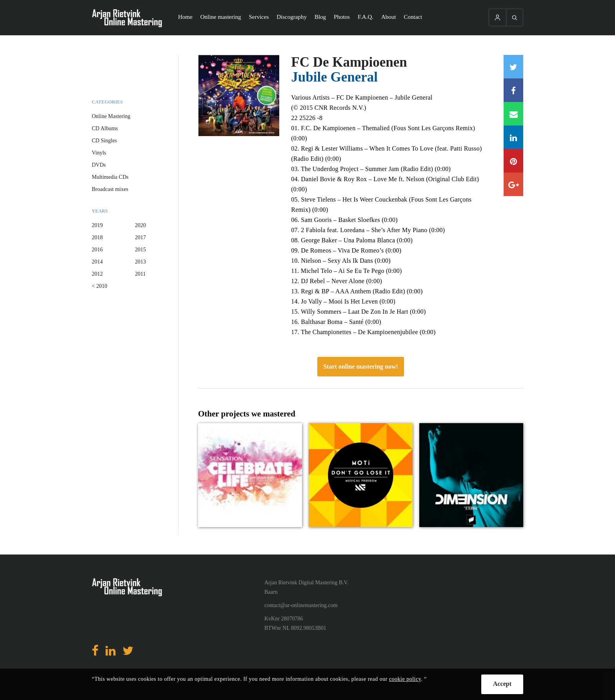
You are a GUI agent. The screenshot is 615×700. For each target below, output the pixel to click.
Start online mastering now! (361, 366)
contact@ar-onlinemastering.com (301, 605)
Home (185, 17)
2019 (97, 225)
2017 (140, 237)
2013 (140, 262)
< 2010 (99, 286)
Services (259, 17)
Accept (502, 684)
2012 (97, 274)
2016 (97, 250)
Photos (342, 17)
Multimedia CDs (110, 177)
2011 (140, 274)
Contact (413, 17)
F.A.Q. (366, 17)
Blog (320, 17)
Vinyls (99, 153)
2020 (140, 225)
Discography (292, 17)
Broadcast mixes (110, 189)
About (389, 17)
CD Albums (105, 128)
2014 (97, 262)
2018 (97, 237)
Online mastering (221, 17)
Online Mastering (111, 116)
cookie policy (405, 679)
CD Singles (104, 141)
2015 (140, 250)
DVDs (99, 165)
